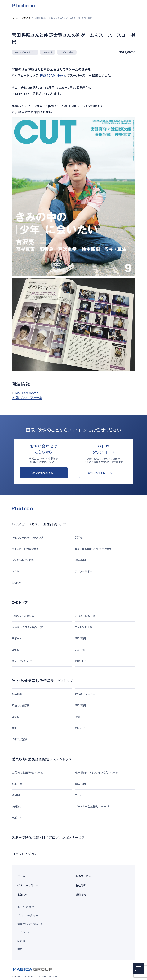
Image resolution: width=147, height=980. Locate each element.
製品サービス (83, 876)
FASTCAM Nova (53, 75)
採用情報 (81, 895)
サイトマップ (23, 932)
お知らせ (26, 18)
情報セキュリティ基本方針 (30, 924)
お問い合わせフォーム (27, 397)
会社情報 (81, 885)
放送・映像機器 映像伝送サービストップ (42, 681)
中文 (20, 949)
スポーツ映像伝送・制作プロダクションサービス (48, 837)
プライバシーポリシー (28, 915)
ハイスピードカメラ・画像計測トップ (39, 524)
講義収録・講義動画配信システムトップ (42, 759)
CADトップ (20, 602)
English (21, 941)
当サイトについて (26, 907)
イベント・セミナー (28, 885)
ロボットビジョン (24, 854)
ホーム (15, 18)
